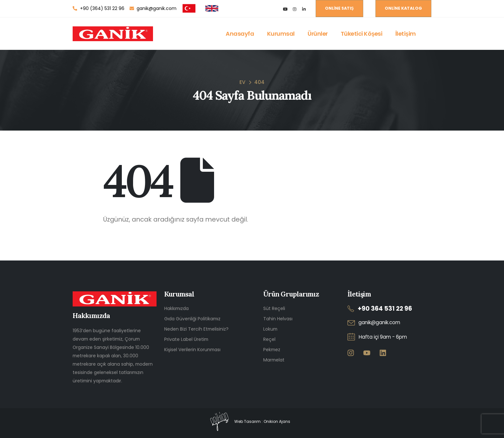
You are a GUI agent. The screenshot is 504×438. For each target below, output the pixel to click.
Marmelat (274, 360)
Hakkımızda (176, 308)
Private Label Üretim (186, 339)
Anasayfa (240, 34)
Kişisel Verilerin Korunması (192, 350)
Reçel (269, 339)
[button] (339, 9)
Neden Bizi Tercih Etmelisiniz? (196, 329)
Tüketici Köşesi (362, 34)
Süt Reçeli (274, 308)
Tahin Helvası (278, 319)
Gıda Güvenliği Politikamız (192, 319)
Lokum (270, 329)
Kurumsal (281, 34)
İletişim (406, 34)
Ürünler (318, 34)
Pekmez (272, 350)
